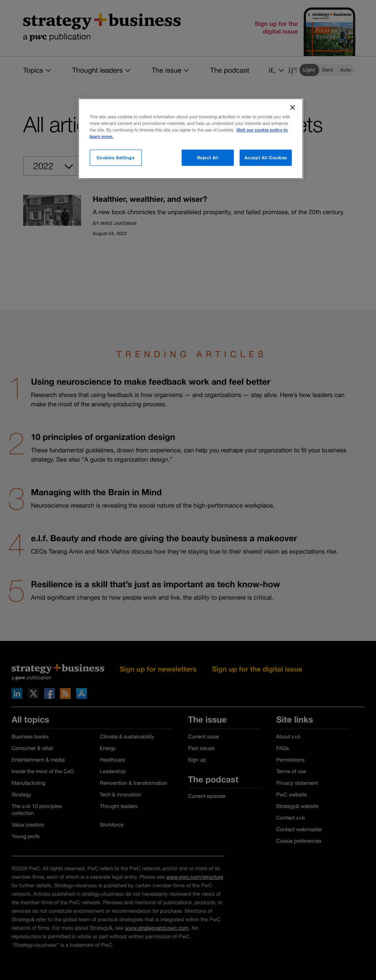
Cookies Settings (116, 158)
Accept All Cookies (266, 158)
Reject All (208, 158)
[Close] (293, 107)
